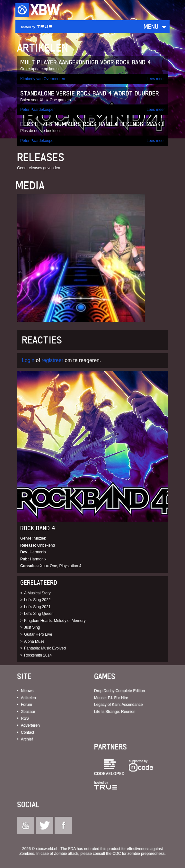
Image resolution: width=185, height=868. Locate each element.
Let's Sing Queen (39, 614)
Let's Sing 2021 (37, 607)
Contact (27, 732)
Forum (26, 705)
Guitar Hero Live (38, 634)
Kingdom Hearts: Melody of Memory (55, 621)
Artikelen (28, 698)
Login (28, 360)
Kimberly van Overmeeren (43, 79)
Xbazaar (28, 712)
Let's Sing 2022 (37, 600)
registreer (52, 360)
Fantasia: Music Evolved (45, 648)
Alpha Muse (34, 641)
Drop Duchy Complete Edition (119, 691)
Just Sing (32, 627)
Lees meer (156, 79)
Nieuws (27, 691)
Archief (27, 739)
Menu (151, 26)
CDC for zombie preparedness (138, 854)
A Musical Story (37, 593)
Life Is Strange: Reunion (115, 712)
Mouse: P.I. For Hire (111, 698)
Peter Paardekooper (37, 110)
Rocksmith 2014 (38, 655)
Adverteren (30, 725)
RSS (25, 718)
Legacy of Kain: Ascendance (118, 705)
